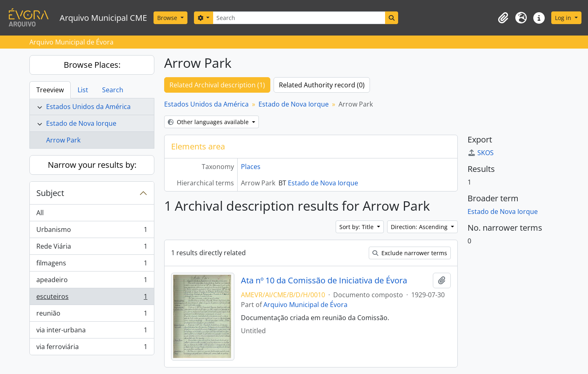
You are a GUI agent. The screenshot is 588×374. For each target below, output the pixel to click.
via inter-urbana (92, 332)
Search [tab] (113, 90)
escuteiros (92, 298)
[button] (503, 18)
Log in (564, 18)
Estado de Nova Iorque (81, 123)
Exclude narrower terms (410, 253)
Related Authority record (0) (322, 85)
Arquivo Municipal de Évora (305, 305)
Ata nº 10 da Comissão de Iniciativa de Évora (324, 280)
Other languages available (209, 122)
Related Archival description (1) (217, 85)
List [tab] (83, 90)
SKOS (481, 153)
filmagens (92, 265)
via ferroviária (92, 348)
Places (251, 167)
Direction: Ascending (420, 227)
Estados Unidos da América (88, 107)
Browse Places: (92, 65)
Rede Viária (92, 248)
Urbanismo (92, 231)
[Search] (299, 18)
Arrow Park (63, 140)
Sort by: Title (357, 227)
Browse (168, 18)
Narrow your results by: (92, 165)
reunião (92, 315)
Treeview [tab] (50, 90)
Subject (50, 193)
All (40, 213)
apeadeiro (92, 282)
